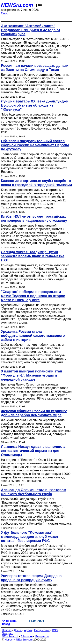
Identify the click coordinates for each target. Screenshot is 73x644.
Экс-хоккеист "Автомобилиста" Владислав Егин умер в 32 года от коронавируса (31, 30)
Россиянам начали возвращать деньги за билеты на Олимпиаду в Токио (35, 68)
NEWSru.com (17, 5)
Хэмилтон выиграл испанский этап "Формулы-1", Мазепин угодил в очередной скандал (32, 375)
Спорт (5, 13)
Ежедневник (42, 630)
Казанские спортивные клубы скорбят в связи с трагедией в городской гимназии (36, 183)
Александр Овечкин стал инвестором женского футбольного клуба (34, 492)
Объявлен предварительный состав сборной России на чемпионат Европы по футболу (35, 145)
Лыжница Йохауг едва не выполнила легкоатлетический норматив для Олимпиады (33, 451)
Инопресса (42, 636)
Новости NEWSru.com (19, 640)
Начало (7, 630)
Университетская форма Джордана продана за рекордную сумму (31, 578)
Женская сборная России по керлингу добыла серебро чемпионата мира (34, 413)
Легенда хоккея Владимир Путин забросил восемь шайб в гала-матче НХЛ (33, 256)
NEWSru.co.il (10, 636)
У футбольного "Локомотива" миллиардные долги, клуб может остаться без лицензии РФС (30, 537)
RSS (55, 630)
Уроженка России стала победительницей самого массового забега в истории (33, 336)
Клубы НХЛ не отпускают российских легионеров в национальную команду (34, 218)
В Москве (27, 636)
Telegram (8, 633)
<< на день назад (9, 622)
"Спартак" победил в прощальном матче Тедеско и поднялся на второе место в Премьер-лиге (33, 296)
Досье (18, 630)
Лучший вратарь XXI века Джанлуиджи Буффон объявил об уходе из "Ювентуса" (35, 105)
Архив (28, 630)
